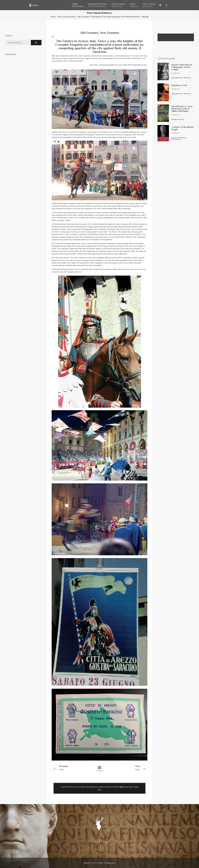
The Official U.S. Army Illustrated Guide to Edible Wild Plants (182, 109)
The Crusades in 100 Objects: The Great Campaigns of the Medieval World (108, 17)
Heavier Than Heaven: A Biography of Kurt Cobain (182, 67)
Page (71, 768)
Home (53, 17)
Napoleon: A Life (179, 85)
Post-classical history (67, 17)
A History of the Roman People (183, 128)
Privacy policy (110, 863)
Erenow (87, 863)
